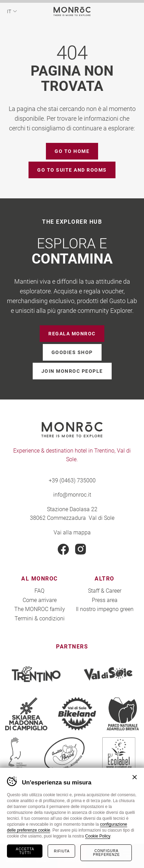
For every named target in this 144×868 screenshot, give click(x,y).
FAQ (39, 590)
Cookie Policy (98, 836)
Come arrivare (40, 600)
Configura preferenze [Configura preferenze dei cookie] (106, 853)
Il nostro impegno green (105, 609)
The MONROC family (40, 609)
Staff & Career (105, 590)
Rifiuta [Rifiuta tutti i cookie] (62, 851)
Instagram (81, 549)
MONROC (72, 11)
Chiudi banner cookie (135, 777)
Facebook (63, 549)
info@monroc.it (72, 494)
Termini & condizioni (40, 618)
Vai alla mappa (72, 532)
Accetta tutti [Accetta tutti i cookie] (25, 851)
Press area (105, 600)
